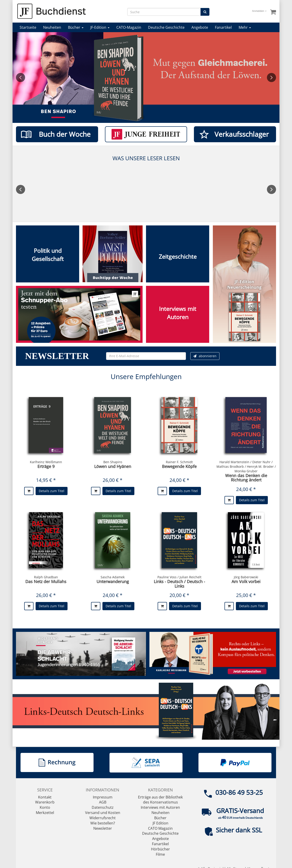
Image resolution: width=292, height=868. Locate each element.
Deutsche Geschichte (166, 27)
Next (271, 77)
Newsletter (103, 828)
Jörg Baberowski (246, 577)
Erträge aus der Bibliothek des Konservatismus (160, 800)
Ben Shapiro (113, 462)
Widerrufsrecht (103, 818)
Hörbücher (160, 849)
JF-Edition (100, 27)
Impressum (103, 797)
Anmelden (259, 11)
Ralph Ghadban (46, 577)
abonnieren (205, 356)
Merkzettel (45, 813)
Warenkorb (45, 802)
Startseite (28, 27)
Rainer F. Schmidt (179, 462)
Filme (160, 854)
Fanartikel (223, 27)
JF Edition (160, 823)
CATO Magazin (160, 828)
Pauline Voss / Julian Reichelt (179, 577)
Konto (45, 807)
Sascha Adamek (113, 577)
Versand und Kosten (103, 813)
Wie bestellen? (103, 823)
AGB (103, 802)
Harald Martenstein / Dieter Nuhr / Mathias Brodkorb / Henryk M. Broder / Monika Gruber (246, 466)
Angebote (200, 27)
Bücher (76, 27)
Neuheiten (52, 27)
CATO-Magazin (129, 27)
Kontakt (45, 797)
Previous (21, 77)
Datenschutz (103, 807)
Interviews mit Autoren (160, 807)
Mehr (245, 27)
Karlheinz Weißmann (46, 462)
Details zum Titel (52, 491)
